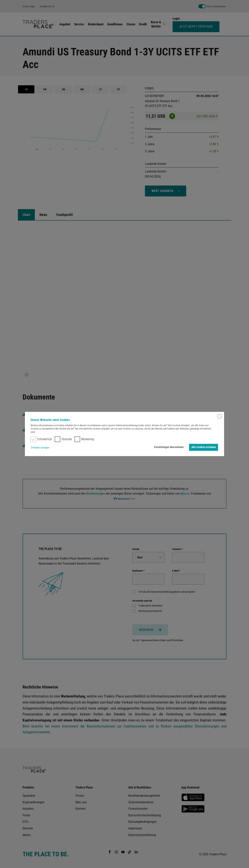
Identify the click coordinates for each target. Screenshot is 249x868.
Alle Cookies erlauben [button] (204, 447)
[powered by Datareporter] (220, 419)
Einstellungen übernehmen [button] (169, 447)
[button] (41, 448)
